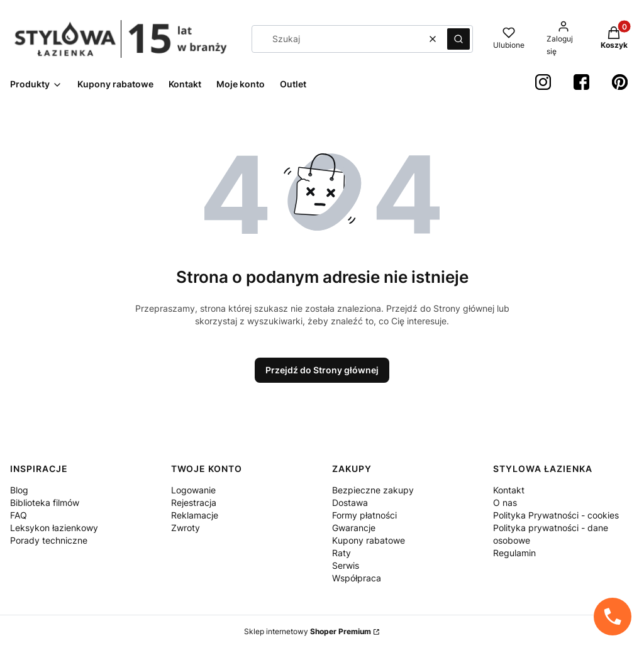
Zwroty (186, 528)
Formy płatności (364, 515)
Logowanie (193, 490)
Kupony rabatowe (369, 540)
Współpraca (357, 578)
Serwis (346, 565)
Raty (341, 553)
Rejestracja (194, 502)
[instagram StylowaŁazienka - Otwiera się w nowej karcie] (543, 82)
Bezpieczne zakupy (373, 490)
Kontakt (509, 490)
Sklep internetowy (308, 631)
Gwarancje (354, 528)
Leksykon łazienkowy (54, 528)
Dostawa (350, 502)
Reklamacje (195, 515)
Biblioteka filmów (45, 502)
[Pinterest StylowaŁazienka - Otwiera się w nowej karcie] (620, 82)
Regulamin (514, 553)
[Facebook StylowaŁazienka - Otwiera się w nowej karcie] (581, 82)
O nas (505, 502)
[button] (458, 39)
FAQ (19, 515)
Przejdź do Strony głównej (322, 370)
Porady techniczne (49, 540)
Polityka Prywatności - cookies (556, 515)
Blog (19, 490)
